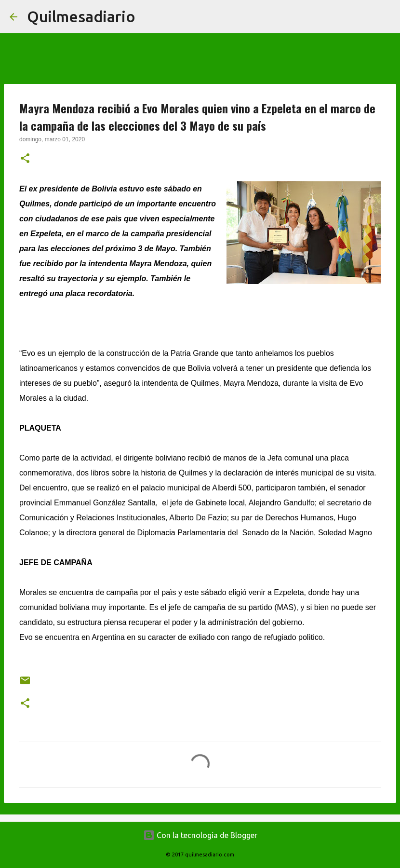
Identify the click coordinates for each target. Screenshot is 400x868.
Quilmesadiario (81, 16)
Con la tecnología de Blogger (200, 835)
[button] (25, 159)
